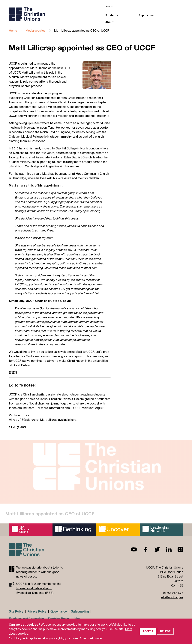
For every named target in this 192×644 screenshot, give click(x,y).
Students (112, 15)
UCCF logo (41, 14)
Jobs (76, 619)
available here (67, 420)
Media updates (36, 30)
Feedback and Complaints (26, 619)
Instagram (177, 549)
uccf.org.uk (96, 408)
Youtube (131, 549)
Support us (146, 15)
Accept (148, 636)
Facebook (142, 549)
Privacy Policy (37, 611)
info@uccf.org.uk (172, 597)
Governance (59, 611)
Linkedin (166, 549)
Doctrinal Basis (58, 619)
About (109, 22)
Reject (165, 636)
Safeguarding (80, 611)
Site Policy (16, 611)
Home (13, 30)
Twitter (154, 549)
